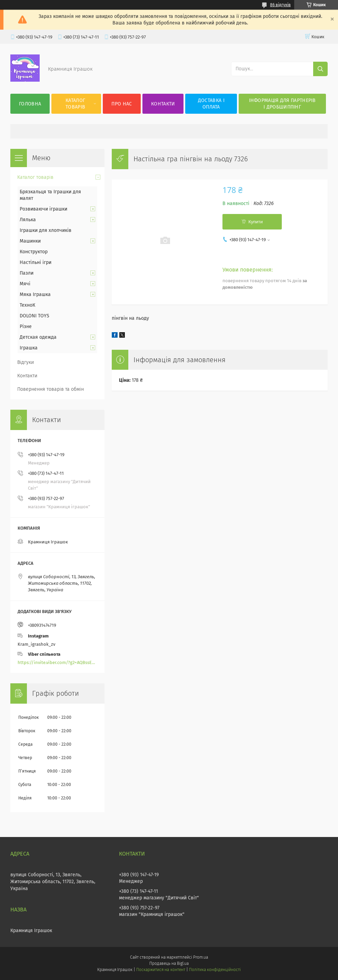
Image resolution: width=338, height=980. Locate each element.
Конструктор (34, 252)
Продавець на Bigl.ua (169, 963)
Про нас (122, 104)
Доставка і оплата (211, 104)
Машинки (30, 241)
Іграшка (29, 348)
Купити (256, 222)
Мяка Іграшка (35, 294)
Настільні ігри (36, 262)
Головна (30, 104)
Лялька (28, 220)
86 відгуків (280, 5)
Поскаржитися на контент (161, 970)
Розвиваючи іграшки (43, 209)
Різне (26, 326)
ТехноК (27, 305)
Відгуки (26, 362)
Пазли (27, 273)
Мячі (25, 284)
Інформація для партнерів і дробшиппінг (282, 104)
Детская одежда (38, 337)
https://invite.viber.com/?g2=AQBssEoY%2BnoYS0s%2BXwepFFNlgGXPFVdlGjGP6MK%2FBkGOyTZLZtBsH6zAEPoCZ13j (57, 662)
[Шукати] (320, 69)
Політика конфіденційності (215, 970)
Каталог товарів (75, 104)
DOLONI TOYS (34, 316)
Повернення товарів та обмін (51, 389)
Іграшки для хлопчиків (46, 230)
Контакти (163, 104)
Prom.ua (201, 957)
